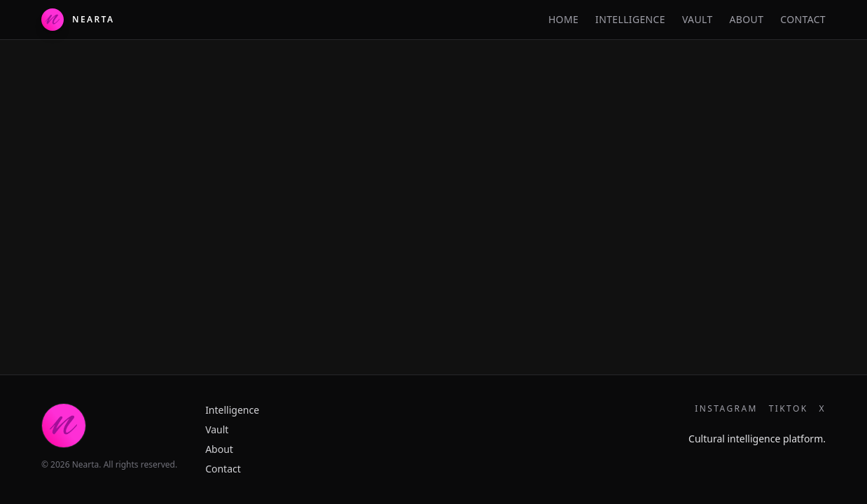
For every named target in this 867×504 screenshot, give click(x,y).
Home (563, 19)
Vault (698, 19)
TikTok (789, 409)
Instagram (726, 409)
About (747, 19)
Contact (803, 19)
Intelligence (630, 19)
